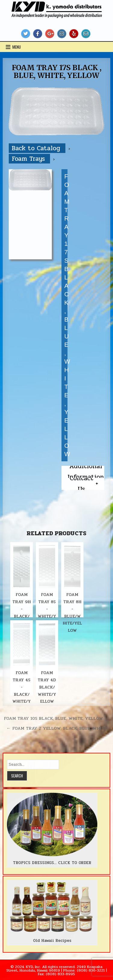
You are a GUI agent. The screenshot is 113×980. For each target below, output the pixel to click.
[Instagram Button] (62, 34)
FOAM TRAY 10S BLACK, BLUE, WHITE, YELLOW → (56, 718)
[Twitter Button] (26, 34)
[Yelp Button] (74, 34)
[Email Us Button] (86, 34)
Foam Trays (29, 159)
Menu (17, 47)
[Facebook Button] (38, 34)
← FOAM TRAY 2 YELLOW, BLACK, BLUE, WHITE (56, 728)
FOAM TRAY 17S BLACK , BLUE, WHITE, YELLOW (57, 72)
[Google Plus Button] (50, 34)
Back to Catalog (37, 148)
